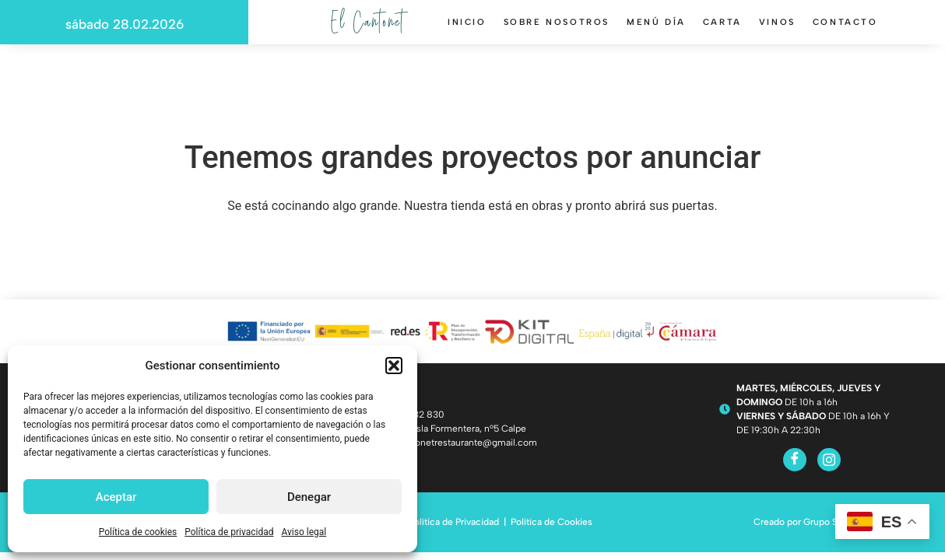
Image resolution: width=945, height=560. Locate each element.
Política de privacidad (229, 532)
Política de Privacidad (454, 522)
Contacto (845, 28)
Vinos (777, 28)
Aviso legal (304, 532)
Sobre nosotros (557, 28)
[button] (394, 366)
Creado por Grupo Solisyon (811, 522)
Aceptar (116, 497)
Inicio (467, 28)
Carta (722, 28)
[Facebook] (795, 460)
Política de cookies (138, 532)
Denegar (309, 497)
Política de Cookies (552, 522)
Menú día (656, 28)
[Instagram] (829, 460)
